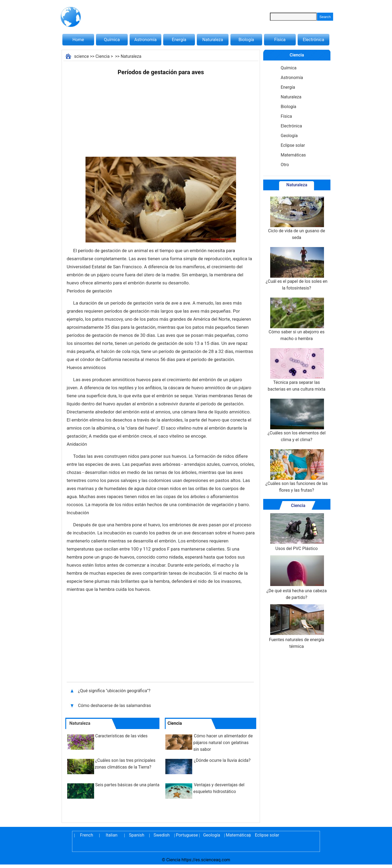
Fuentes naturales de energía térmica (297, 627)
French (87, 835)
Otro (285, 165)
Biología (246, 40)
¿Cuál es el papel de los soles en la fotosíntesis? (296, 269)
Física (280, 40)
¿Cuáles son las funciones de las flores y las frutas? (297, 471)
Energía (179, 40)
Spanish (137, 835)
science (82, 56)
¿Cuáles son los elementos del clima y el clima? (297, 420)
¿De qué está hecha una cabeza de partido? (297, 578)
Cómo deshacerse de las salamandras (114, 706)
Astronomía (146, 40)
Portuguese (187, 835)
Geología (289, 136)
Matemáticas (293, 155)
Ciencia (103, 56)
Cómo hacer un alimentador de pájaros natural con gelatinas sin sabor (223, 743)
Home (78, 40)
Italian (112, 835)
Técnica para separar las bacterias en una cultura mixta (297, 370)
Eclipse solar (293, 145)
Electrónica (313, 40)
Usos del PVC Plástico (297, 532)
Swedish (162, 835)
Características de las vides (121, 736)
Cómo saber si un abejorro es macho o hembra (297, 319)
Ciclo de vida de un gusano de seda (297, 218)
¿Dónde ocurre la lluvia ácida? (222, 760)
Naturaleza (213, 40)
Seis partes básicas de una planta (127, 785)
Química (112, 40)
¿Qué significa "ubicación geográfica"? (115, 691)
